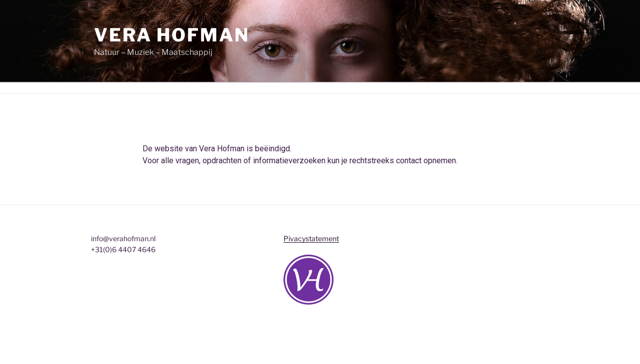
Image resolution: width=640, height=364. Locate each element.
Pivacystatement (311, 238)
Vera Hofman (172, 35)
